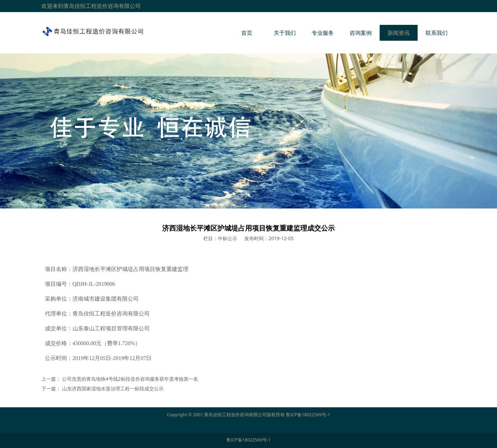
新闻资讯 (399, 33)
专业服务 (323, 33)
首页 (247, 33)
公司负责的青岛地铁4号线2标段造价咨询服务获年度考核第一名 (130, 379)
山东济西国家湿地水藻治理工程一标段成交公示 (113, 388)
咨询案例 (361, 33)
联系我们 (437, 33)
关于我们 (285, 33)
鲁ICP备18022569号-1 (308, 415)
